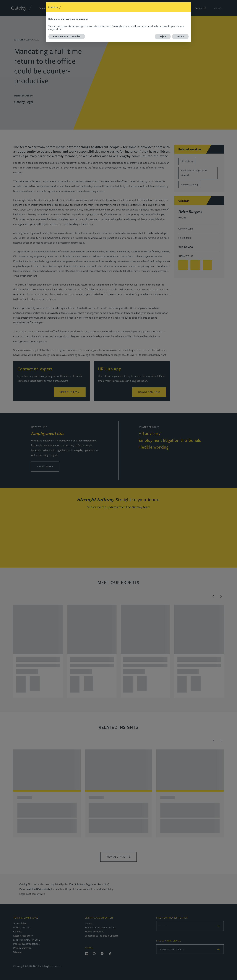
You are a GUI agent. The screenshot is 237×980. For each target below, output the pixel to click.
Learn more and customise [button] (67, 36)
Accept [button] (180, 36)
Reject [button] (163, 36)
